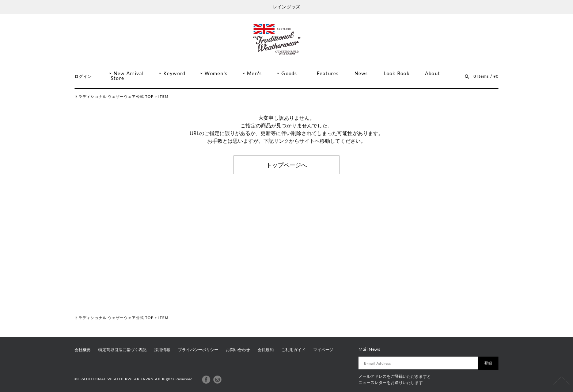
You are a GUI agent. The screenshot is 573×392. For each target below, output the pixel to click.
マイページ (323, 350)
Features (328, 74)
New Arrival (129, 74)
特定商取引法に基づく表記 (122, 350)
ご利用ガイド (293, 350)
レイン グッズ (286, 7)
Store (117, 78)
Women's (216, 74)
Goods (289, 74)
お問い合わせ (238, 350)
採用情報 (162, 350)
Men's (255, 74)
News (361, 74)
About (432, 74)
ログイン (83, 76)
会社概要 (83, 350)
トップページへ (286, 165)
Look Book (397, 74)
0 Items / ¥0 (486, 76)
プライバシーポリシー (198, 350)
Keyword (174, 74)
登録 (488, 363)
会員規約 (266, 350)
